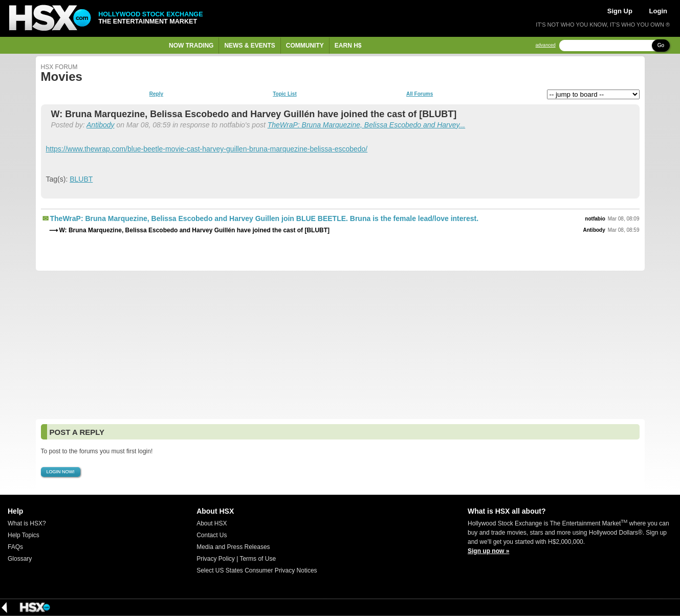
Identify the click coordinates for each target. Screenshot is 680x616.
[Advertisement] (340, 345)
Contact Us (212, 535)
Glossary (20, 559)
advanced (546, 45)
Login (658, 11)
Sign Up (620, 11)
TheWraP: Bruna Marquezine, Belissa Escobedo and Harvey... (366, 125)
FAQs (15, 547)
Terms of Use (258, 559)
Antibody (100, 125)
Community (305, 46)
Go (661, 45)
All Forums (420, 94)
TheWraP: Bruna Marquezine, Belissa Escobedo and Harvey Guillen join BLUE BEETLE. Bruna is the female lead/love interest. (265, 218)
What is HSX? (27, 523)
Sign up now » (488, 551)
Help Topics (24, 535)
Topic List (284, 94)
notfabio (595, 219)
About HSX (212, 523)
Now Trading (191, 46)
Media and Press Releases (233, 547)
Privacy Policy (216, 559)
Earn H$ (348, 46)
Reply (156, 94)
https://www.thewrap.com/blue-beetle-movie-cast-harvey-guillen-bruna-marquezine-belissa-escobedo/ (207, 149)
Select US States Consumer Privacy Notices (257, 570)
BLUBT (81, 179)
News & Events (249, 46)
